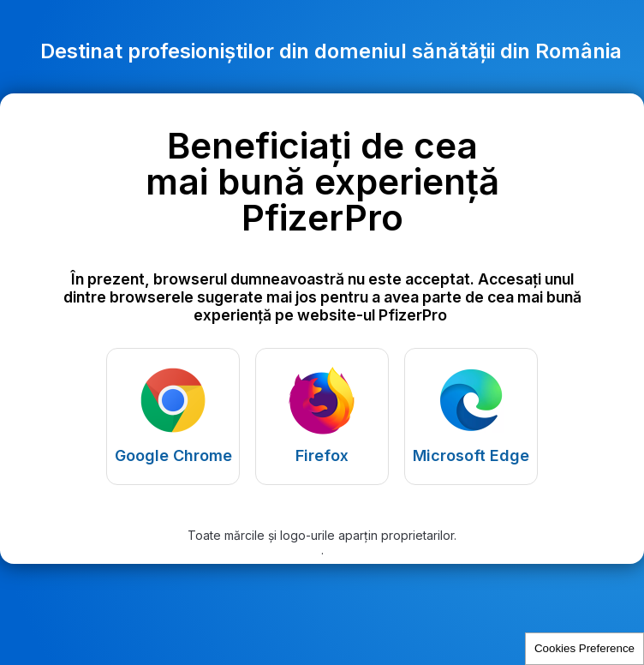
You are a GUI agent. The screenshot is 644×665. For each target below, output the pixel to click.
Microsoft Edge (471, 455)
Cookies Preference (584, 648)
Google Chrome (173, 455)
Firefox (322, 455)
